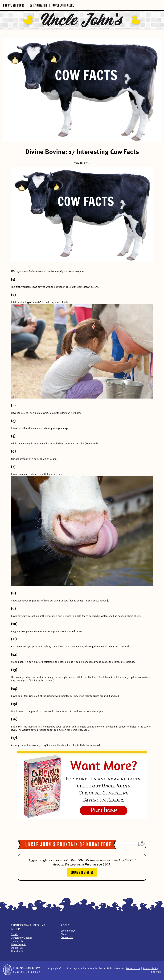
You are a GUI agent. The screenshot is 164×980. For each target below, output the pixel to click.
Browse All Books (14, 5)
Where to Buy (68, 931)
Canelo (15, 935)
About (65, 925)
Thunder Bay (18, 951)
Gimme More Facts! (82, 872)
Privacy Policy (151, 969)
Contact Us (67, 938)
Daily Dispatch (38, 5)
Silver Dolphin (19, 945)
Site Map (156, 972)
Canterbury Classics (22, 938)
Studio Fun (17, 948)
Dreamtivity (17, 941)
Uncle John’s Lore (63, 5)
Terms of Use (133, 969)
